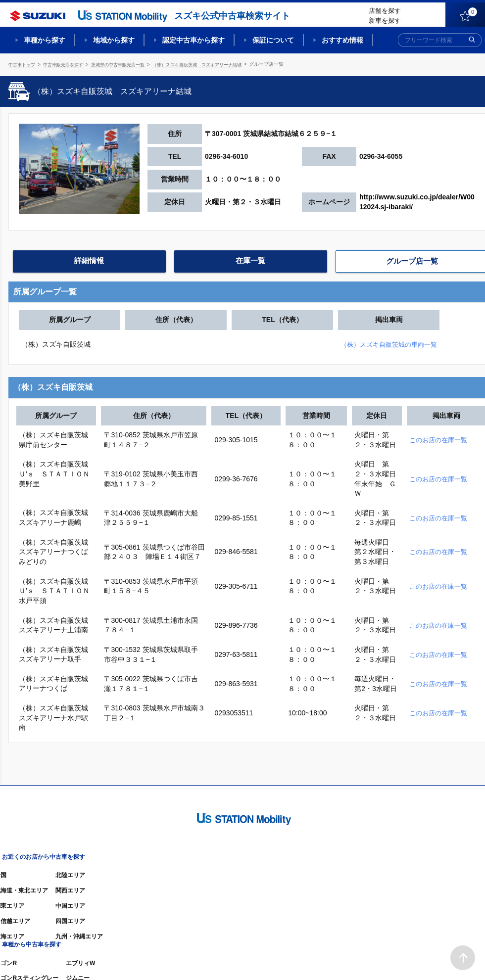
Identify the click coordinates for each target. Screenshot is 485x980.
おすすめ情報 (342, 40)
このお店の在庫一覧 (440, 438)
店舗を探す (385, 11)
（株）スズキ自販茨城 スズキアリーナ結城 (215, 64)
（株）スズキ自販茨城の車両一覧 (415, 342)
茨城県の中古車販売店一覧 (128, 64)
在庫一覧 (250, 260)
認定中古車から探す (194, 40)
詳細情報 (89, 260)
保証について (273, 40)
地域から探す (114, 40)
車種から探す (45, 40)
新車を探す (385, 21)
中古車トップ (23, 64)
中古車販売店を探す (68, 64)
